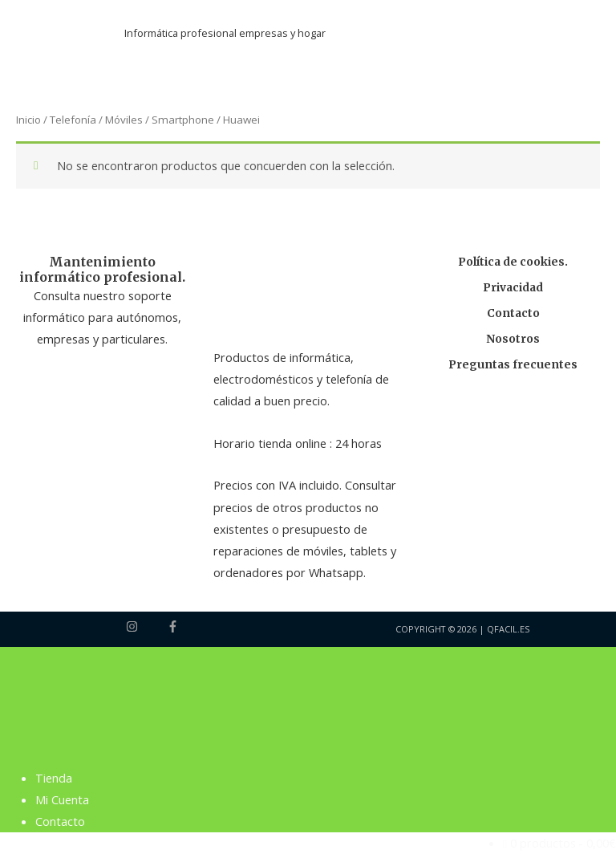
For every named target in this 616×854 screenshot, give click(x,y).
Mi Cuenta (62, 799)
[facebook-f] (175, 626)
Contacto (513, 313)
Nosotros (513, 339)
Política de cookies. (513, 262)
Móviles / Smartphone (160, 120)
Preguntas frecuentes (513, 365)
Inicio (28, 120)
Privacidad (513, 288)
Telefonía (73, 120)
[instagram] (145, 626)
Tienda (54, 778)
